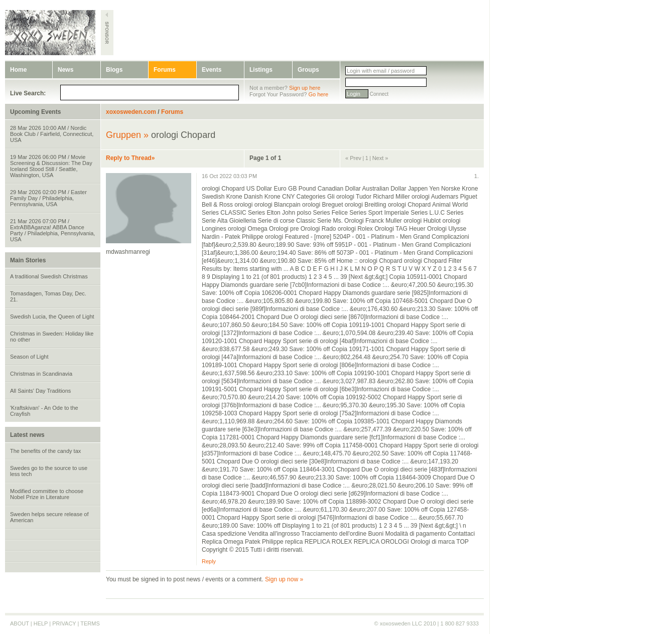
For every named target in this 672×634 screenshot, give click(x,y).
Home (18, 70)
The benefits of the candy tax (45, 451)
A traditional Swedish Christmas (49, 276)
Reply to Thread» (130, 158)
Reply (209, 561)
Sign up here (305, 88)
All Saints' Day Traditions (40, 391)
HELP (41, 623)
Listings (261, 70)
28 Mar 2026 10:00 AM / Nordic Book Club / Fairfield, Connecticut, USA (52, 134)
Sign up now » (284, 579)
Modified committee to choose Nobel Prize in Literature (47, 494)
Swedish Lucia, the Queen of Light (52, 316)
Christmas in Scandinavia (41, 374)
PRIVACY (64, 623)
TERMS (90, 623)
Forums (165, 70)
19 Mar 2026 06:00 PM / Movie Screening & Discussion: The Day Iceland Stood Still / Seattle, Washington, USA (51, 166)
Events (212, 70)
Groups (308, 70)
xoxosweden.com (131, 112)
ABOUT (20, 623)
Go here (318, 94)
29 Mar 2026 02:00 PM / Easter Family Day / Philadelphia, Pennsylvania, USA (48, 198)
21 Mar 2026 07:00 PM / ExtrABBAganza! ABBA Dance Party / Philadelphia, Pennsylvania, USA (52, 230)
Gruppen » (127, 135)
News (65, 70)
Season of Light (29, 357)
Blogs (114, 70)
